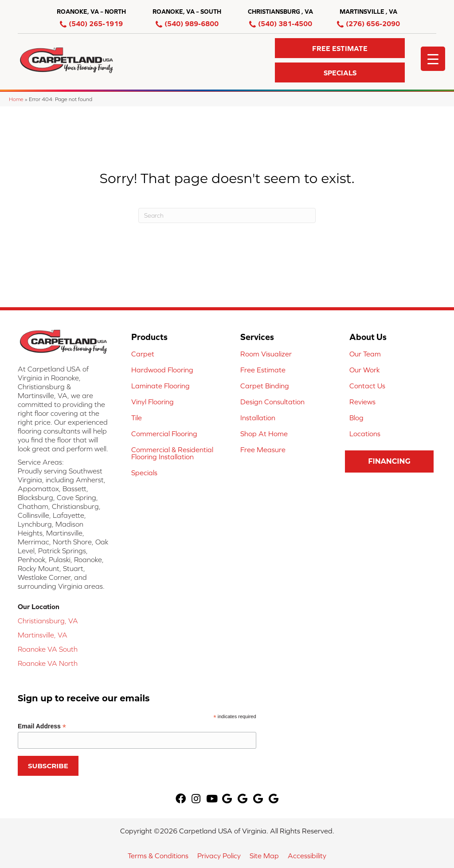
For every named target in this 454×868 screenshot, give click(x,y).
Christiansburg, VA (48, 621)
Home (16, 99)
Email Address (42, 726)
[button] (340, 48)
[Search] (227, 215)
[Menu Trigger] (433, 59)
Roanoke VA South (48, 649)
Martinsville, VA (43, 635)
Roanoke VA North (48, 663)
